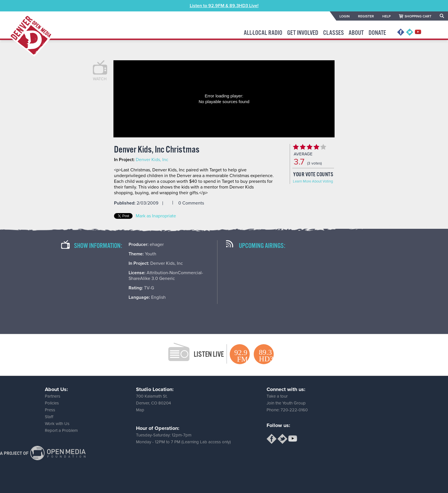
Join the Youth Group (286, 403)
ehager (157, 245)
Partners (53, 396)
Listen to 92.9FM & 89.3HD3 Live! (224, 6)
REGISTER (366, 16)
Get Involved (303, 33)
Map (140, 410)
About (356, 33)
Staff (49, 417)
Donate (377, 33)
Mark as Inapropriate (156, 216)
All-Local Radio (263, 33)
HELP (386, 16)
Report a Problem (61, 430)
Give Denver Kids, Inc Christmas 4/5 (316, 147)
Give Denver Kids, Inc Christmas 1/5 (296, 147)
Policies (52, 403)
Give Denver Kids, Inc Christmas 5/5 (323, 147)
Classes (333, 33)
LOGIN (345, 16)
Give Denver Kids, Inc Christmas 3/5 (309, 147)
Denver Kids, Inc (152, 160)
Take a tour (277, 396)
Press (50, 410)
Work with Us (57, 424)
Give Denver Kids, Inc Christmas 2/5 (303, 147)
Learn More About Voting (313, 181)
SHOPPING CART (418, 16)
